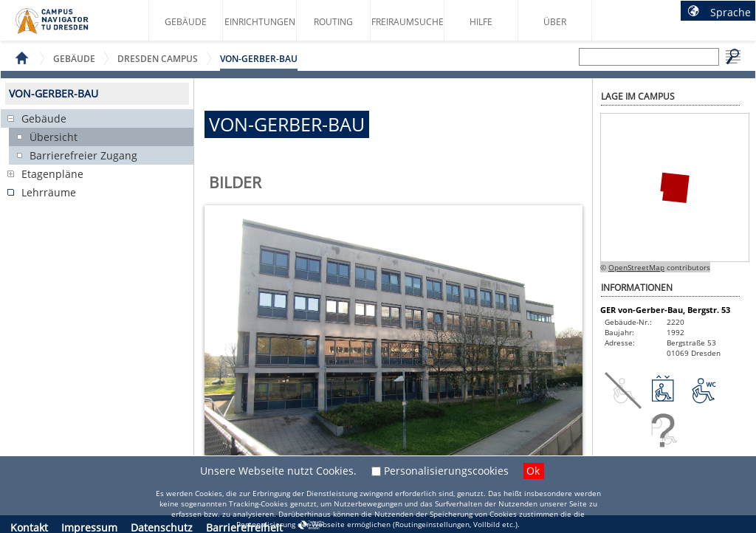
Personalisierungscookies (446, 471)
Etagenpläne (52, 174)
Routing (333, 22)
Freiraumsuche (408, 22)
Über (555, 22)
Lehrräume (49, 192)
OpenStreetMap (636, 267)
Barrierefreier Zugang (83, 155)
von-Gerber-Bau (259, 59)
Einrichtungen (260, 22)
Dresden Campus (158, 59)
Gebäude (186, 22)
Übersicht (54, 137)
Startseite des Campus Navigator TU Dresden (68, 27)
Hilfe (481, 22)
